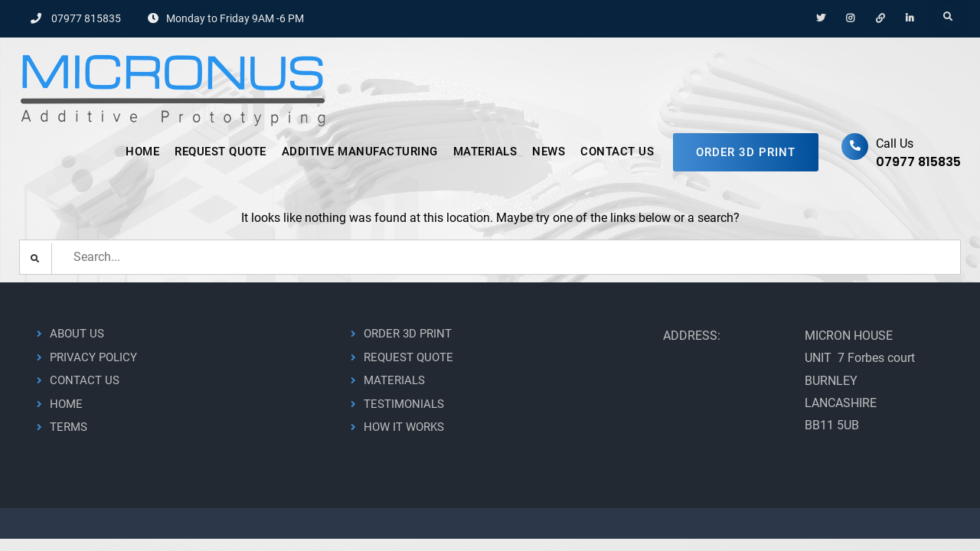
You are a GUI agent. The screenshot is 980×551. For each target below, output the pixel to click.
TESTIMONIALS (404, 404)
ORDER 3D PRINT (746, 152)
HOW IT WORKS (404, 427)
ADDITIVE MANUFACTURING (360, 152)
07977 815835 (86, 18)
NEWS (549, 152)
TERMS (69, 427)
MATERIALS (485, 152)
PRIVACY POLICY (93, 357)
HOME (142, 152)
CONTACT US (617, 152)
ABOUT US (77, 334)
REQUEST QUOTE (220, 152)
